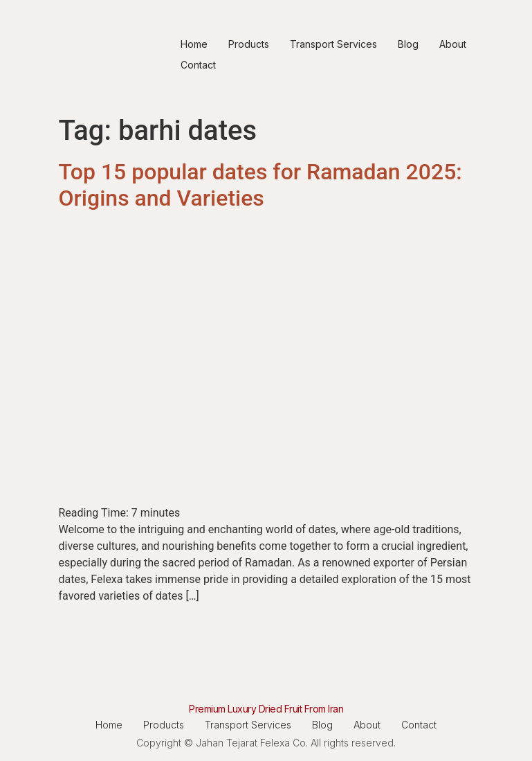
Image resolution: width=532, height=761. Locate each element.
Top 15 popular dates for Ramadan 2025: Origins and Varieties (260, 185)
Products (249, 44)
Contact (198, 65)
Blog (408, 44)
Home (194, 44)
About (453, 44)
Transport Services (333, 44)
